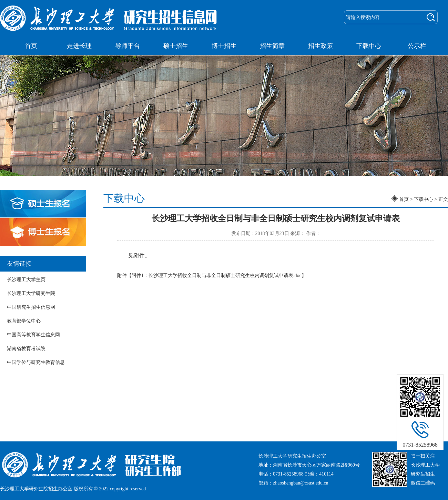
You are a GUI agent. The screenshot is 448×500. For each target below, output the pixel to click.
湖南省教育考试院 (26, 349)
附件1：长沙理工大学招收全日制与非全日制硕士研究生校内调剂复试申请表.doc (217, 275)
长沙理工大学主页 (26, 280)
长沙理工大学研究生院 (31, 293)
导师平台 (128, 46)
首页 (31, 46)
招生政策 (320, 46)
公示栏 (417, 46)
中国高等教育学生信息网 (33, 335)
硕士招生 (176, 46)
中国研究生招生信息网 (31, 307)
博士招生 (224, 46)
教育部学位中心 (24, 321)
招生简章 (272, 46)
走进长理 (79, 46)
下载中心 (369, 46)
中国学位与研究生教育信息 (36, 362)
